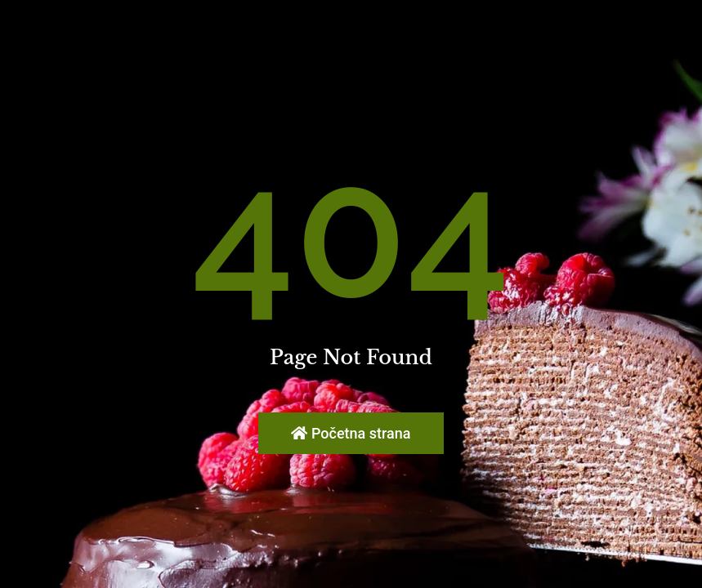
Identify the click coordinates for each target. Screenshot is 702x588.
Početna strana (351, 433)
